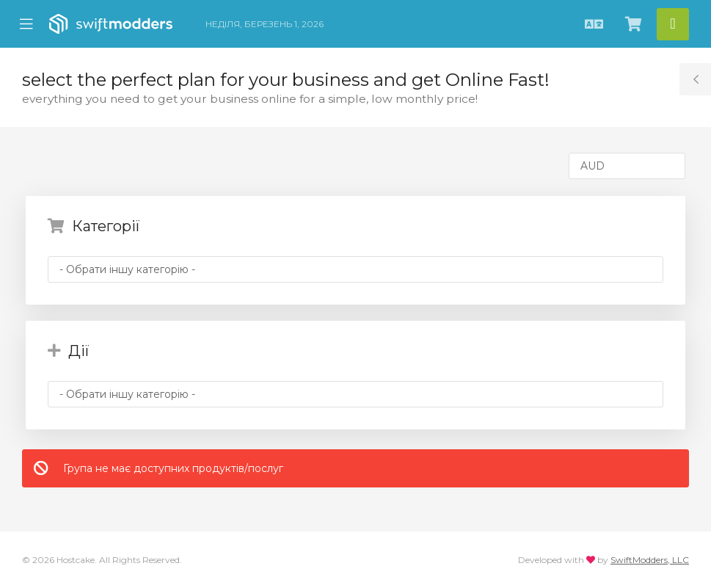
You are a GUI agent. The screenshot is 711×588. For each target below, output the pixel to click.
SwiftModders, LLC (650, 560)
